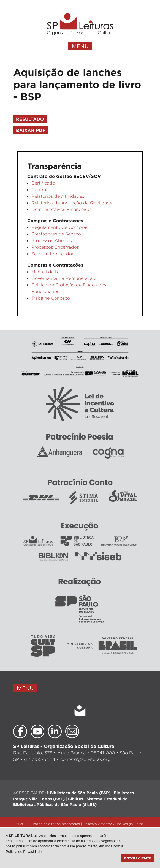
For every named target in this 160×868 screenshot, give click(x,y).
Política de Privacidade (24, 852)
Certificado (43, 183)
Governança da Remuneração (63, 278)
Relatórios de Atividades (58, 196)
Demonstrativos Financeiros (61, 209)
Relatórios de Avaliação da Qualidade (72, 203)
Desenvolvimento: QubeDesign (108, 824)
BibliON (76, 799)
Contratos (42, 190)
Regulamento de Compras (60, 227)
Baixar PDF (31, 130)
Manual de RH (47, 272)
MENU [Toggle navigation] (80, 46)
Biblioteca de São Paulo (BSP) (80, 793)
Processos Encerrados (55, 247)
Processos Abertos (52, 241)
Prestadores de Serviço (56, 234)
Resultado (30, 119)
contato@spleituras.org (85, 759)
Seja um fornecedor (52, 254)
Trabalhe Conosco (51, 298)
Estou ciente (138, 858)
